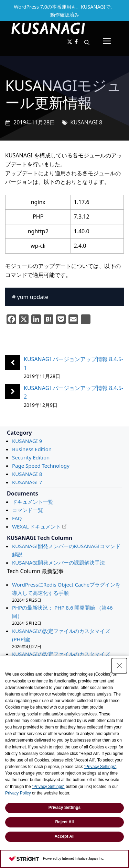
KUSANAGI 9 (27, 441)
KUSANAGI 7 (27, 482)
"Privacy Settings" (100, 767)
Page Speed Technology (41, 466)
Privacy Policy (19, 793)
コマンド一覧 (28, 510)
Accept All (64, 836)
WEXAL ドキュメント (36, 526)
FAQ (17, 518)
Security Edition (31, 457)
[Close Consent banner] (119, 666)
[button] (87, 42)
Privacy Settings (64, 808)
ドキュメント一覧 (33, 502)
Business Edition (32, 449)
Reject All (64, 822)
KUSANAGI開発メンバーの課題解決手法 (58, 563)
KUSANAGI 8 (86, 122)
